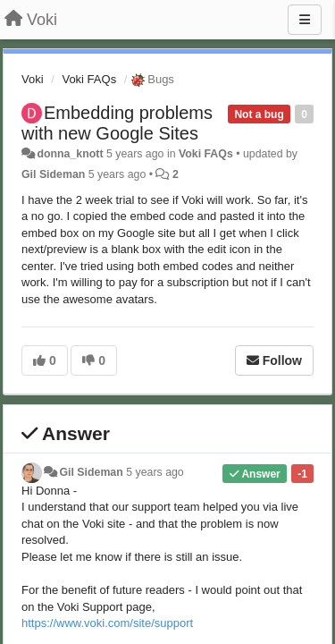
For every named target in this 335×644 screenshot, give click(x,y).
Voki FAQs (89, 79)
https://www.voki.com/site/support (107, 623)
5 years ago (155, 472)
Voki (33, 79)
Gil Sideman (53, 174)
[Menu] (305, 20)
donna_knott (70, 154)
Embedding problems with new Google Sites (117, 123)
